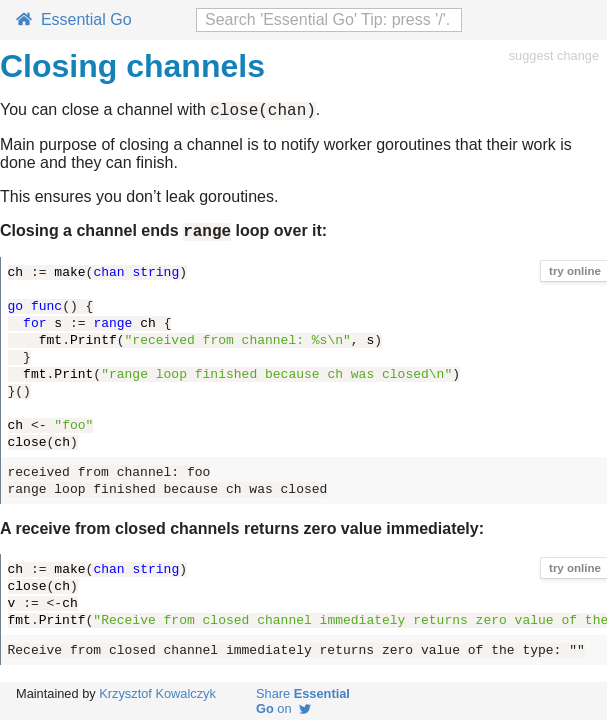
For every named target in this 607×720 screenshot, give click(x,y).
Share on (303, 701)
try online (575, 277)
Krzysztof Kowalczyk (157, 693)
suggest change (554, 55)
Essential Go (74, 19)
